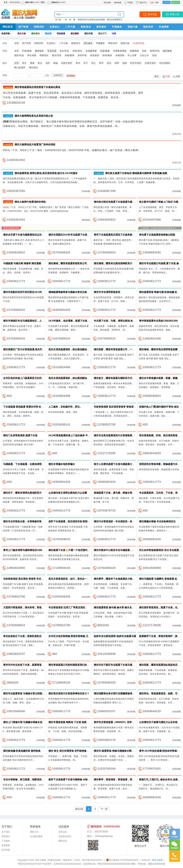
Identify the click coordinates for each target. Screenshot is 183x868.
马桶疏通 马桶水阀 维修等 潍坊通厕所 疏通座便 (28, 263)
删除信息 (63, 841)
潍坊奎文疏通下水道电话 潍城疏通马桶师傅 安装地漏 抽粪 (136, 173)
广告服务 (6, 841)
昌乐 (109, 63)
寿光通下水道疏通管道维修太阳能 (157, 235)
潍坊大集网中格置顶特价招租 (30, 202)
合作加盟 (6, 850)
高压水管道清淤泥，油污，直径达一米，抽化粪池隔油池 (78, 579)
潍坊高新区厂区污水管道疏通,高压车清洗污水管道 (30, 349)
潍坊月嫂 (22, 33)
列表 (178, 76)
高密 (117, 63)
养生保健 (32, 55)
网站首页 (8, 27)
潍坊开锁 (88, 33)
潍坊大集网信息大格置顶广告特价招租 (35, 144)
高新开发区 (67, 63)
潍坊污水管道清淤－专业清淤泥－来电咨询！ (118, 521)
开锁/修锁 (27, 51)
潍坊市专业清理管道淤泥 (107, 292)
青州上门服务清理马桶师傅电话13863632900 (27, 550)
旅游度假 (94, 55)
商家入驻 (175, 14)
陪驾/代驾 (155, 51)
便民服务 (101, 27)
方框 (168, 76)
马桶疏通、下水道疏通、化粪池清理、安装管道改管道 (32, 464)
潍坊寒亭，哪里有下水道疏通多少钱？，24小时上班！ (123, 579)
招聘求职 (39, 27)
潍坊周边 (33, 67)
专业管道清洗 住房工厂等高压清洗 (67, 607)
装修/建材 (69, 55)
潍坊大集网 (157, 860)
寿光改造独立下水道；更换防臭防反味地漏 (26, 636)
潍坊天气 (102, 33)
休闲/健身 (107, 55)
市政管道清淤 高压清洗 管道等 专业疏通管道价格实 (31, 579)
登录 (157, 3)
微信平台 (143, 3)
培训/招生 (77, 51)
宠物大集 (133, 27)
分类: (5, 43)
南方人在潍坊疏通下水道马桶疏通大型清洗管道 (119, 464)
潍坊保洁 (35, 33)
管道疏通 (61, 33)
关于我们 (6, 832)
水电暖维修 (91, 51)
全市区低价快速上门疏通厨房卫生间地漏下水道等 (30, 378)
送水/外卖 (64, 51)
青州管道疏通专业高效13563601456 (158, 321)
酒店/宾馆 (57, 55)
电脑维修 (134, 51)
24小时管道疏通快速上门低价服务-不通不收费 (73, 435)
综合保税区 (165, 63)
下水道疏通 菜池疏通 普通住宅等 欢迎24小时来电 (29, 407)
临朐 (125, 63)
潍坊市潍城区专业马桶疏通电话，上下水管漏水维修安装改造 (36, 321)
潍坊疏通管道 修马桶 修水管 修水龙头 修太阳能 (119, 607)
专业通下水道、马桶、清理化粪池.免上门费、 (118, 321)
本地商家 (164, 27)
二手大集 (70, 27)
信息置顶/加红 (65, 836)
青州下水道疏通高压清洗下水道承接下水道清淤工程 (121, 235)
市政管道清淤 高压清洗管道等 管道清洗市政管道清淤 (122, 407)
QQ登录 (167, 2)
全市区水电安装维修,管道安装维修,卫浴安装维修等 (76, 636)
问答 (114, 33)
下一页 (104, 809)
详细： (6, 51)
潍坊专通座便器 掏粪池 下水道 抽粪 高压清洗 (73, 722)
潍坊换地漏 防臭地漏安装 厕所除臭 (22, 751)
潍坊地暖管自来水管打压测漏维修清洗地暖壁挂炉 (120, 693)
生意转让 (55, 27)
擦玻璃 (48, 33)
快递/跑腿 (105, 51)
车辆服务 (117, 27)
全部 (16, 43)
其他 (154, 55)
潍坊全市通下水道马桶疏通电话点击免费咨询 (27, 235)
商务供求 (148, 27)
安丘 (93, 63)
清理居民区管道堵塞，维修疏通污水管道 (161, 464)
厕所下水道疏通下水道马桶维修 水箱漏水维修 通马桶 (77, 780)
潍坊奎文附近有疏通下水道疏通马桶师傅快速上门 (120, 202)
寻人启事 (132, 55)
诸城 (55, 63)
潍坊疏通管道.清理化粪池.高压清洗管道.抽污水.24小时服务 (46, 173)
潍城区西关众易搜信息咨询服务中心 (91, 20)
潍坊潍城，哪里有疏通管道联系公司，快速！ (72, 263)
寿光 (40, 63)
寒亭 (101, 63)
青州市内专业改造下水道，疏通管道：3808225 (28, 665)
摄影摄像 (167, 51)
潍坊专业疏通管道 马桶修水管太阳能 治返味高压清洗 (31, 693)
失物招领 (120, 55)
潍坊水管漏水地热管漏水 (62, 464)
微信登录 (176, 2)
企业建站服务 (36, 836)
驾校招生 (44, 55)
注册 (152, 3)
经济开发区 (136, 63)
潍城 (32, 63)
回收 (144, 51)
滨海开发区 (150, 63)
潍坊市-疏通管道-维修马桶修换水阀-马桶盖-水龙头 (121, 751)
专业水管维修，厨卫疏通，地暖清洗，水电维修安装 (31, 780)
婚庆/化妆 (19, 55)
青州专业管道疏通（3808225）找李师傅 (115, 722)
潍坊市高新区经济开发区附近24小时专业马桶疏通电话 (32, 292)
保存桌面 (107, 3)
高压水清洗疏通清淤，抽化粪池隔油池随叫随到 (74, 378)
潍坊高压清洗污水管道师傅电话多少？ (69, 693)
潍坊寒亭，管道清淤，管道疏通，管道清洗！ (118, 780)
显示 (157, 76)
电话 (66, 20)
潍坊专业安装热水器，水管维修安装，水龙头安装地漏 (32, 521)
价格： (6, 75)
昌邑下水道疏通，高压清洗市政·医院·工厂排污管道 (76, 521)
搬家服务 (39, 51)
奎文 (24, 63)
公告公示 (144, 55)
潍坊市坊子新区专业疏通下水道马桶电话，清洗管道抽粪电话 (126, 665)
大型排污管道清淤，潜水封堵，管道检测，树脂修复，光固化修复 (38, 607)
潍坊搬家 (75, 33)
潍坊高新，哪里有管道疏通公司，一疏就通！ (118, 349)
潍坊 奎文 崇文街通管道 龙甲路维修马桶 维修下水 (75, 751)
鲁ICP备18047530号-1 (93, 860)
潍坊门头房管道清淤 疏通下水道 (20, 435)
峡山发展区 (20, 67)
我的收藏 (118, 3)
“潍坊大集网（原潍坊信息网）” (49, 860)
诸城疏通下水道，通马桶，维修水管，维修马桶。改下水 (124, 493)
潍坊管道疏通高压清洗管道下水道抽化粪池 (37, 87)
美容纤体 (82, 55)
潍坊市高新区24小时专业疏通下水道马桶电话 (73, 235)
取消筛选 (71, 76)
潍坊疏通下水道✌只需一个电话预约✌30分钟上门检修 (78, 550)
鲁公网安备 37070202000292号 (122, 860)
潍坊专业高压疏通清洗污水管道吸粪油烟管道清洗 (120, 435)
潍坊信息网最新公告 (115, 20)
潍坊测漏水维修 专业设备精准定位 (157, 521)
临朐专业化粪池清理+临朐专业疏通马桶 (115, 636)
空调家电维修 (120, 51)
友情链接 (6, 845)
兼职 (74, 20)
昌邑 (48, 63)
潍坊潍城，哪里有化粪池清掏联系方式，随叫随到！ (121, 263)
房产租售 (23, 27)
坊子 (86, 63)
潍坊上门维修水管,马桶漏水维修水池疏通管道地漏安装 (32, 722)
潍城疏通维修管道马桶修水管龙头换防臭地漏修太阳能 (77, 292)
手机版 (129, 3)
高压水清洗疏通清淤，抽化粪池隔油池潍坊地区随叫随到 (78, 349)
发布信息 (152, 14)
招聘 (70, 20)
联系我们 (6, 836)
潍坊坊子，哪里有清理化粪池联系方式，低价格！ (30, 493)
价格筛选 (58, 75)
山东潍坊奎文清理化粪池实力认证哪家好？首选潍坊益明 (78, 493)
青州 (78, 63)
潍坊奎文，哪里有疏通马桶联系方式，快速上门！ (120, 378)
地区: (5, 63)
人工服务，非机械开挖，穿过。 (65, 407)
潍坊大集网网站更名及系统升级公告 (34, 116)
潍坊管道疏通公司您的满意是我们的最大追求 (72, 665)
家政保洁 (86, 27)
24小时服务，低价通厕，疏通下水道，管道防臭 (74, 321)
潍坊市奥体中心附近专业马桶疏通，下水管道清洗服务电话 (125, 550)
